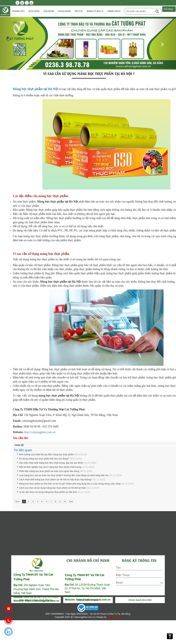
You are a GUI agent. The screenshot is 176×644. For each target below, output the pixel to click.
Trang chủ (18, 11)
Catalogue (64, 11)
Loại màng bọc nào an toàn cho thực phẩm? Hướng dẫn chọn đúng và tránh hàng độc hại (64, 475)
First (17, 501)
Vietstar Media (114, 617)
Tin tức (79, 11)
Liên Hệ (16, 22)
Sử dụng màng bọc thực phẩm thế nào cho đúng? (44, 459)
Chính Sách (114, 11)
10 (65, 501)
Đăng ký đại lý (95, 11)
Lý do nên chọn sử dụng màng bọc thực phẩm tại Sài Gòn (48, 492)
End (71, 501)
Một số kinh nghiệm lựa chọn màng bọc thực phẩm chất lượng (50, 467)
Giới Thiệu (34, 11)
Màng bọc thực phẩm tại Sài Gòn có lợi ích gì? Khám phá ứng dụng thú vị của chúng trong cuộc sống (70, 484)
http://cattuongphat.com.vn (40, 432)
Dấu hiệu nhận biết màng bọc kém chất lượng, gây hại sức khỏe (51, 463)
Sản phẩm (49, 11)
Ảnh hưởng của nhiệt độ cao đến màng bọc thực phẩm (46, 454)
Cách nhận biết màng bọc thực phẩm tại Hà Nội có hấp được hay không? (56, 480)
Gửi (162, 582)
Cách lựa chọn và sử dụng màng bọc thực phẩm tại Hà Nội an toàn (52, 488)
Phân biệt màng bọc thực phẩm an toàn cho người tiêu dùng (49, 471)
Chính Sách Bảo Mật (140, 600)
